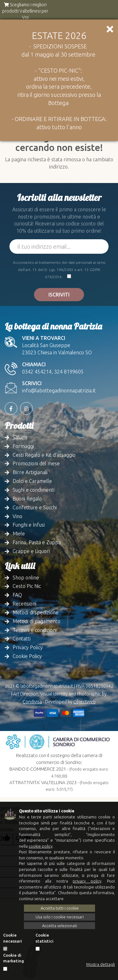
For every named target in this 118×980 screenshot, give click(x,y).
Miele (19, 534)
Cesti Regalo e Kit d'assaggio (44, 455)
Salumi (20, 437)
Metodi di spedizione (36, 612)
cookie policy (41, 846)
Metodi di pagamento (37, 621)
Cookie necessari (13, 938)
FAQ (17, 595)
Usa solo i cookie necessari (60, 917)
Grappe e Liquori (31, 551)
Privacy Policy (28, 647)
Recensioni (24, 604)
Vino (17, 516)
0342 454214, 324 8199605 (53, 372)
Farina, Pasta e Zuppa (37, 542)
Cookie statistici (45, 938)
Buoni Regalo (27, 499)
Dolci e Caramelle (32, 481)
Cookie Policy (27, 656)
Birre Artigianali (30, 472)
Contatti (22, 639)
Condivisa (32, 702)
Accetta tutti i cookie (60, 908)
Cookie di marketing (14, 958)
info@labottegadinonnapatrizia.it (59, 390)
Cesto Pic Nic (27, 586)
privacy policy (87, 881)
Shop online (26, 578)
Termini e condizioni (35, 630)
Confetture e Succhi (35, 507)
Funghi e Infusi (29, 525)
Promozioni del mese (36, 463)
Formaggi (23, 446)
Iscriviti (59, 295)
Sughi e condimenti (34, 490)
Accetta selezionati (60, 926)
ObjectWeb (84, 702)
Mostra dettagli (101, 964)
